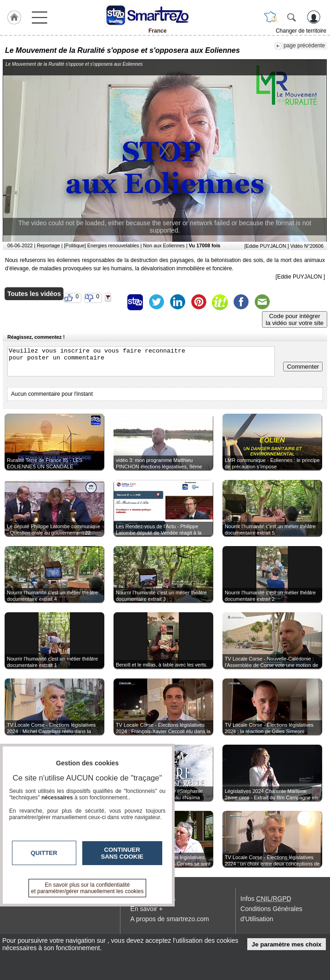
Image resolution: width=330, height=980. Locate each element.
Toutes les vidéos (34, 294)
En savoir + (147, 909)
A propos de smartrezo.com (170, 919)
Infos (266, 899)
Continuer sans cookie (122, 853)
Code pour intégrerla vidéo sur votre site (295, 319)
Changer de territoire (301, 31)
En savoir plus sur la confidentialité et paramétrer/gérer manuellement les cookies (88, 888)
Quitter (44, 853)
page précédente (304, 46)
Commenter (303, 367)
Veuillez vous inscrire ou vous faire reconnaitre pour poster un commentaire (141, 361)
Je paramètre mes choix (287, 944)
